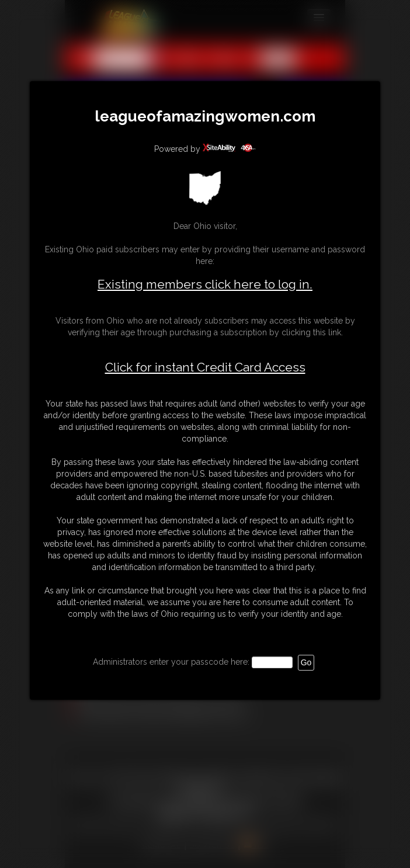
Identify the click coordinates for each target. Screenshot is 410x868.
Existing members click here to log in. (205, 284)
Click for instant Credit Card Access (205, 367)
